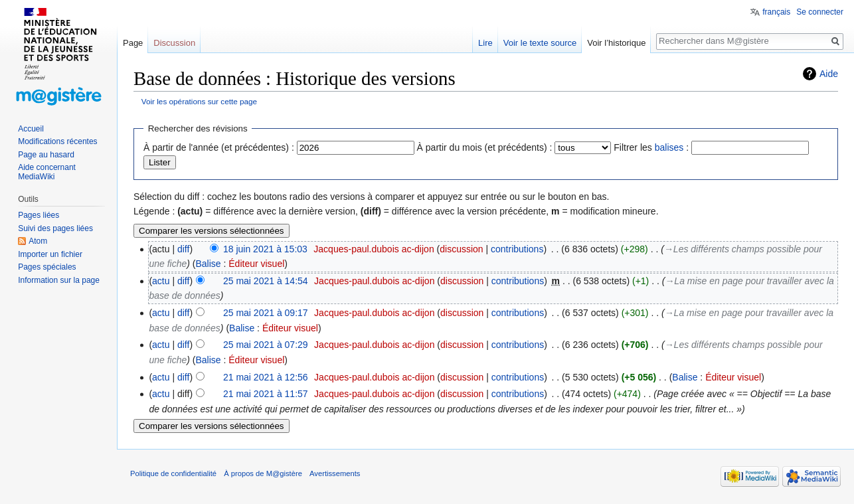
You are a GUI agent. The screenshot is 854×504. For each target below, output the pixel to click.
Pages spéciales (47, 267)
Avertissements (335, 473)
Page (133, 43)
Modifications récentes (57, 141)
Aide (829, 74)
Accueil (31, 129)
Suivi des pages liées (55, 228)
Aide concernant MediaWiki (47, 172)
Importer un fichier (50, 254)
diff (183, 249)
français (776, 12)
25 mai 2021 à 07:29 (266, 345)
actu (161, 281)
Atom (38, 241)
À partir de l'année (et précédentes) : (219, 147)
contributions (517, 249)
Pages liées (39, 215)
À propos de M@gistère (263, 473)
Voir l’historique (616, 43)
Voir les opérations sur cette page (199, 101)
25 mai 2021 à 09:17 (266, 313)
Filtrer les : (651, 147)
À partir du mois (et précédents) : (485, 147)
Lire (485, 43)
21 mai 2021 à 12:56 (266, 377)
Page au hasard (46, 155)
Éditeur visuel (256, 264)
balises (669, 147)
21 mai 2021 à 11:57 (266, 394)
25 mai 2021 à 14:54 (266, 281)
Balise (208, 264)
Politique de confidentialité (173, 473)
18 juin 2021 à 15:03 (265, 249)
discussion (461, 249)
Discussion (174, 43)
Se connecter (820, 12)
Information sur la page (59, 280)
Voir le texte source (540, 43)
